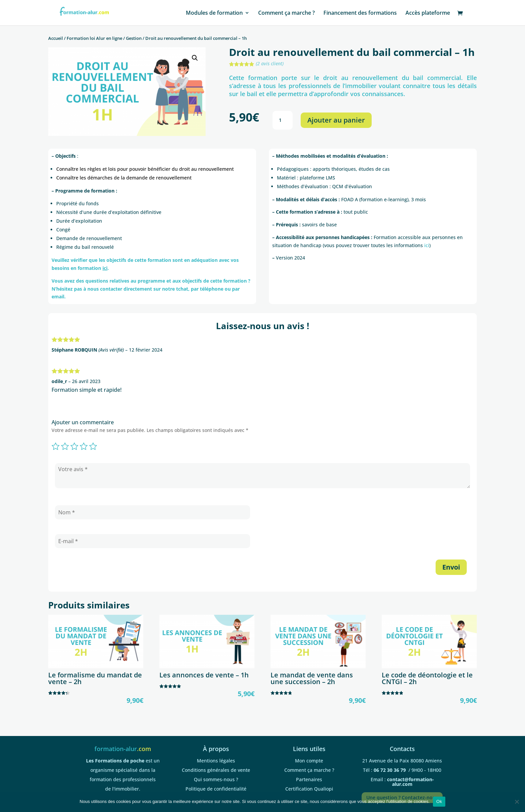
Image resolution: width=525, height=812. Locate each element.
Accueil (56, 38)
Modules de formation (214, 13)
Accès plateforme (428, 13)
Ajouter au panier (336, 120)
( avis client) (270, 63)
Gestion (134, 38)
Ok (439, 801)
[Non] (517, 802)
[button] (195, 58)
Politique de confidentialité (216, 789)
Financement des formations (360, 13)
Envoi (451, 567)
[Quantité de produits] (283, 120)
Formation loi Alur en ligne (94, 38)
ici (427, 245)
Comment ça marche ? (286, 13)
